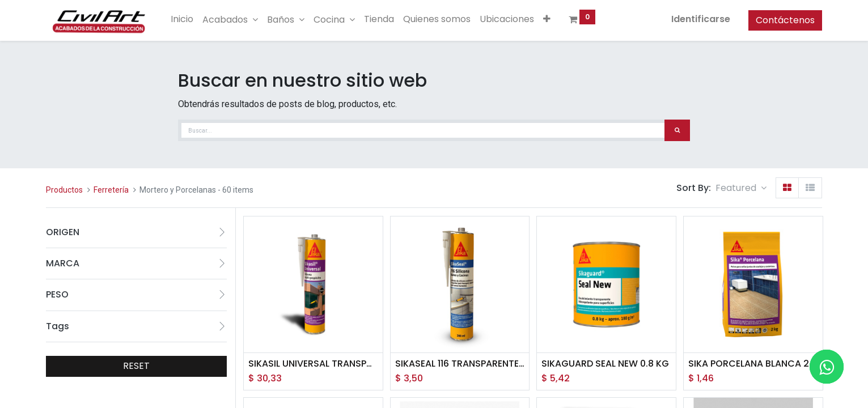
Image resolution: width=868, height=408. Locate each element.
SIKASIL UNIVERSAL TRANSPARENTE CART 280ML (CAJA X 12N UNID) (313, 364)
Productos (64, 190)
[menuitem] (182, 19)
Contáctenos (785, 20)
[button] (547, 19)
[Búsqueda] (677, 130)
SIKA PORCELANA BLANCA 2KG (753, 364)
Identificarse (701, 19)
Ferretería (111, 190)
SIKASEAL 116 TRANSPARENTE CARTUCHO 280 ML (460, 364)
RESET (136, 366)
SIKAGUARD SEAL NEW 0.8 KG (605, 364)
